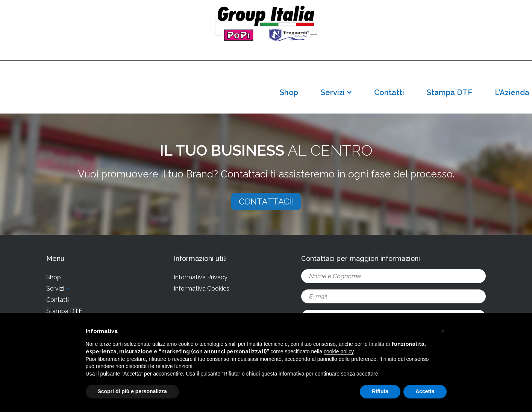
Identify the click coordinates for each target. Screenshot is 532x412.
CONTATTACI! (266, 201)
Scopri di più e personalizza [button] (132, 391)
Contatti (389, 92)
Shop (289, 92)
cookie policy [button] (339, 351)
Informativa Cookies (202, 289)
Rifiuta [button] (380, 391)
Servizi (333, 92)
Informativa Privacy (201, 277)
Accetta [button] (425, 391)
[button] (443, 331)
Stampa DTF (449, 92)
